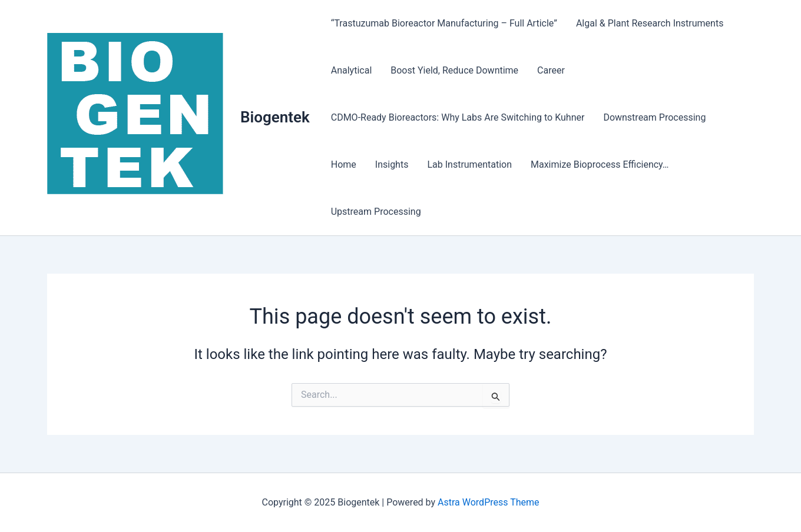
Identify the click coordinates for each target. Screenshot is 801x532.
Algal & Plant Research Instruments (650, 23)
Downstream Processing (654, 117)
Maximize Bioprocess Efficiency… (600, 164)
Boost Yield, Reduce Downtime (454, 70)
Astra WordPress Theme (488, 502)
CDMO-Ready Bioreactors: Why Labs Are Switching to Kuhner (458, 117)
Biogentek (275, 117)
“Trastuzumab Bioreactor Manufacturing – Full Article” (444, 23)
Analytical (352, 70)
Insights (392, 164)
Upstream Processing (376, 212)
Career (551, 70)
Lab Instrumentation (469, 164)
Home (344, 164)
